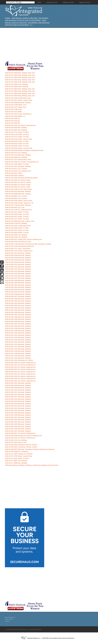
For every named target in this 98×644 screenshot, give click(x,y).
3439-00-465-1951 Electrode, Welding (18, 422)
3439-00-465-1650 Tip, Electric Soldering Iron (20, 363)
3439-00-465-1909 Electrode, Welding (18, 388)
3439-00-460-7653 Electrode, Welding (18, 290)
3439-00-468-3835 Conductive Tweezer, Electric (21, 447)
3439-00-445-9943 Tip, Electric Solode (18, 182)
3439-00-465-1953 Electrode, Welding (18, 424)
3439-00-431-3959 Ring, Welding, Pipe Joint (20, 73)
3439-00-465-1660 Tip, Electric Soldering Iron (20, 379)
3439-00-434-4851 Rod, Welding (16, 130)
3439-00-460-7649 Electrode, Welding (18, 280)
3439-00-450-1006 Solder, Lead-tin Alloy (19, 201)
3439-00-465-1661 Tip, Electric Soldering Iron (20, 381)
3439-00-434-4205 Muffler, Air (15, 116)
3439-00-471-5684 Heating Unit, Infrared (19, 454)
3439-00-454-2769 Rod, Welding (16, 223)
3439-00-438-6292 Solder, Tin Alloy (17, 144)
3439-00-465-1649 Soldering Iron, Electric (19, 360)
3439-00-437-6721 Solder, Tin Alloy (17, 137)
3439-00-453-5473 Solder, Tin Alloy (17, 219)
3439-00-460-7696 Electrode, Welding (18, 326)
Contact (7, 621)
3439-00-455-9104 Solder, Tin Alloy (17, 230)
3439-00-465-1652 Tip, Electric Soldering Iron (20, 367)
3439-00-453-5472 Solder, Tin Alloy (17, 217)
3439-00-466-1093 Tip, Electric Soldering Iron (20, 438)
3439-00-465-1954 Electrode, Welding (18, 426)
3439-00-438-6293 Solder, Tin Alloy (17, 146)
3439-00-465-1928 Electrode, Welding (18, 420)
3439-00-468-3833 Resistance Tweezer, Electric (21, 445)
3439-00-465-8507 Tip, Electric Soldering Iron (20, 433)
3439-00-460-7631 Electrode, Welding (18, 264)
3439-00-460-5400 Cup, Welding (16, 237)
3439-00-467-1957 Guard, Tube (16, 442)
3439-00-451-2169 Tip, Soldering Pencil (18, 210)
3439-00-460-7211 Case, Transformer (18, 249)
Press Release (9, 619)
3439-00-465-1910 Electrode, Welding (18, 390)
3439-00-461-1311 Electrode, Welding (18, 347)
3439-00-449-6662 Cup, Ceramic (16, 196)
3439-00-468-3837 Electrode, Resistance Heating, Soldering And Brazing (30, 449)
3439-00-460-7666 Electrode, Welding (18, 312)
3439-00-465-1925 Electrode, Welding (18, 413)
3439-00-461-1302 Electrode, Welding (18, 340)
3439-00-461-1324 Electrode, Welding (18, 349)
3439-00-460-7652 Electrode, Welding (18, 287)
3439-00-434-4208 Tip (12, 121)
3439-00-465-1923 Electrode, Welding (18, 410)
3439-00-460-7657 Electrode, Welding (18, 296)
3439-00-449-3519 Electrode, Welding (18, 191)
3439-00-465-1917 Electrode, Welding (18, 397)
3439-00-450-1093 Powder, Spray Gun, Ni (19, 203)
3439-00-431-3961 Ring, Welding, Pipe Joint (20, 77)
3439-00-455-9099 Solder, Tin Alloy (17, 228)
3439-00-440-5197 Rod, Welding (16, 153)
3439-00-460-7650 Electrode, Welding (18, 283)
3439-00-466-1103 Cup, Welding (16, 440)
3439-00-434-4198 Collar (13, 109)
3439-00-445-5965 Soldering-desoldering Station (21, 178)
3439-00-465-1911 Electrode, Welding (18, 392)
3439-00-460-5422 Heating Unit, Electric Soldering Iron (23, 239)
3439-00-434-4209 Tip (12, 123)
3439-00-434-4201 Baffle (13, 112)
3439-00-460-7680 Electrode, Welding (18, 319)
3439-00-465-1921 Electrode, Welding (18, 406)
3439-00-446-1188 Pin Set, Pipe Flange (18, 189)
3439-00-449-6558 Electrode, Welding (18, 194)
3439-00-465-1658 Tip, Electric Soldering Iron (20, 376)
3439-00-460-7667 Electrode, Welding (18, 315)
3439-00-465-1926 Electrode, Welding (18, 415)
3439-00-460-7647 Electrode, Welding (18, 278)
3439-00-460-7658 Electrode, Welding (18, 299)
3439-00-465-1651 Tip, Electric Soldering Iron (20, 365)
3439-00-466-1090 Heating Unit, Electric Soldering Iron (23, 436)
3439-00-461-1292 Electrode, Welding (18, 337)
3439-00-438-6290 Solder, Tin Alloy (17, 141)
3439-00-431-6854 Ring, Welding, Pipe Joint (20, 91)
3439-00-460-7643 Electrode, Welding (18, 276)
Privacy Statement (10, 617)
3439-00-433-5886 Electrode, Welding (18, 103)
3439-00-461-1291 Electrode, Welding (18, 335)
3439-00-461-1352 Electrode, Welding (18, 356)
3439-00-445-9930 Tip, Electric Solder (18, 180)
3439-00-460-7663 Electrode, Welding (18, 306)
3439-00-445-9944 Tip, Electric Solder (18, 185)
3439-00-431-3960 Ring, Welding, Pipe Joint (20, 75)
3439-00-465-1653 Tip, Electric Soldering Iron (20, 369)
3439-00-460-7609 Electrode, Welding (18, 258)
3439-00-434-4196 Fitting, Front (16, 105)
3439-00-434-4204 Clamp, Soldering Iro (18, 114)
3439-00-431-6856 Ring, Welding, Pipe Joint (20, 96)
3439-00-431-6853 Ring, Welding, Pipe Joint (20, 89)
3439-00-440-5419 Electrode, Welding (18, 155)
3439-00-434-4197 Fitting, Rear (15, 107)
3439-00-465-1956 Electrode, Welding (18, 429)
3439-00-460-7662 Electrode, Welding (18, 303)
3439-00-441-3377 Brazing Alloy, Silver (18, 160)
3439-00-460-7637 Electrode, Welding (18, 269)
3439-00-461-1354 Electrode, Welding (18, 358)
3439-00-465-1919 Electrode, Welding (18, 401)
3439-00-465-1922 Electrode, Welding (18, 408)
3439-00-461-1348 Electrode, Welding (18, 353)
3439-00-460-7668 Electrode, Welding (18, 317)
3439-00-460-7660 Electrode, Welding (18, 301)
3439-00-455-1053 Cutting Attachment (18, 226)
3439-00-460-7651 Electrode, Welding (18, 285)
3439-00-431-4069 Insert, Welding (16, 87)
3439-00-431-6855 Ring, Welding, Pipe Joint (20, 93)
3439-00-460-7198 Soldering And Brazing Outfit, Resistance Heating (28, 244)
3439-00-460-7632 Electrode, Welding (18, 267)
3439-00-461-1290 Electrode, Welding (18, 333)
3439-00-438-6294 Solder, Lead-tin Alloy (19, 148)
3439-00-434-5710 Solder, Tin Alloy (17, 132)
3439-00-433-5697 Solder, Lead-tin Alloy (19, 100)
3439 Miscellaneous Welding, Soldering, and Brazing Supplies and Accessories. (32, 465)
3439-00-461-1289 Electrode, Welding (18, 331)
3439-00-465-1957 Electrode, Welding (18, 431)
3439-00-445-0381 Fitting (13, 173)
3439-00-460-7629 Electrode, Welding (18, 262)
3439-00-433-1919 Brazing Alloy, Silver (18, 98)
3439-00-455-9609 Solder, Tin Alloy (17, 233)
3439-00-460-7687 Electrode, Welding (18, 324)
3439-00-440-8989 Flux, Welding (16, 157)
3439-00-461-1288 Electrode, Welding (18, 328)
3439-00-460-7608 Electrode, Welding (18, 255)
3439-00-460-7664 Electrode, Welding (18, 308)
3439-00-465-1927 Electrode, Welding (18, 417)
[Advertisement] (45, 44)
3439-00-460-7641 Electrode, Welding (18, 271)
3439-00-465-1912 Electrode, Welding (18, 395)
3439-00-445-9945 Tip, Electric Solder (18, 187)
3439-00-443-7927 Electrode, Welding (18, 166)
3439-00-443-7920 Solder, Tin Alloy (17, 164)
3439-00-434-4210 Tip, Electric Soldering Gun (20, 125)
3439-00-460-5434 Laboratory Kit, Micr (18, 242)
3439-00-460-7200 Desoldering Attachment (19, 246)
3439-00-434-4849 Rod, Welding (16, 128)
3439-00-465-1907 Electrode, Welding (18, 383)
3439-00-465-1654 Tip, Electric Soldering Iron (20, 372)
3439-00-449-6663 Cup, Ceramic (16, 198)
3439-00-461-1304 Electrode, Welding (18, 342)
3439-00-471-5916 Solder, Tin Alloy (17, 458)
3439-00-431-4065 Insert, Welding (16, 84)
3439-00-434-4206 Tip (12, 118)
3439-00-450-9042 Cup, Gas (15, 207)
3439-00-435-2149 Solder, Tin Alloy (17, 134)
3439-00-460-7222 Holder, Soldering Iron (19, 251)
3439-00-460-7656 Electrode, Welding (18, 294)
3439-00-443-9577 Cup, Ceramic (16, 169)
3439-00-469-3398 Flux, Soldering (16, 452)
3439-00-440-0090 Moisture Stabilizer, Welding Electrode (24, 150)
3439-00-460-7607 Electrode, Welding (18, 253)
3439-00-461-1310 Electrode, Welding (18, 344)
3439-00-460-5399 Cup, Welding (16, 235)
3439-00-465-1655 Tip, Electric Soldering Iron (20, 374)
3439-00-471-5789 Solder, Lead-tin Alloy (19, 456)
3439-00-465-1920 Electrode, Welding (18, 404)
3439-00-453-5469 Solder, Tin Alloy (17, 214)
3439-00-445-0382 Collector (14, 176)
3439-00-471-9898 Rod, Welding (16, 463)
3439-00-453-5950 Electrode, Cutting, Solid (20, 221)
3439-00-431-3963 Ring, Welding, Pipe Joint (20, 82)
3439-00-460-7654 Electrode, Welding (18, 292)
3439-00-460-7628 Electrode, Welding (18, 260)
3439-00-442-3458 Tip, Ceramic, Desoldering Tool (22, 162)
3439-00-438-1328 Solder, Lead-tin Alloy (19, 139)
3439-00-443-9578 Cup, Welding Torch (18, 171)
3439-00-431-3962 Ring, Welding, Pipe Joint (20, 80)
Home (7, 18)
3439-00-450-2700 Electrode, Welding (18, 205)
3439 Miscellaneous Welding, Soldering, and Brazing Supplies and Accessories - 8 (27, 23)
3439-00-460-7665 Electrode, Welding (18, 310)
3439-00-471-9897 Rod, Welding (16, 461)
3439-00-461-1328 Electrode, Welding (18, 351)
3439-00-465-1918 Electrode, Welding (18, 399)
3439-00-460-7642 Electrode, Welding (18, 274)
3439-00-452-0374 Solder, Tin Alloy (17, 212)
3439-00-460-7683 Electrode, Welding (18, 322)
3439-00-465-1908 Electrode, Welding (18, 385)
